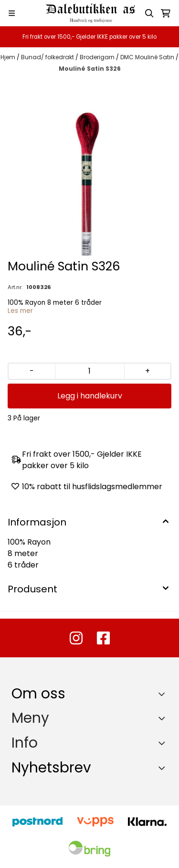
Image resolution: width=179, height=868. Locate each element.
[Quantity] (89, 371)
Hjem (9, 57)
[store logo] (90, 13)
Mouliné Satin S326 (90, 69)
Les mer (20, 311)
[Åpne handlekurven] (166, 13)
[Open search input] (149, 13)
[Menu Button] (12, 13)
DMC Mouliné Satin (148, 57)
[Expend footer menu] (164, 718)
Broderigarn (98, 57)
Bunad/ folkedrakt (48, 57)
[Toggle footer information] (164, 694)
